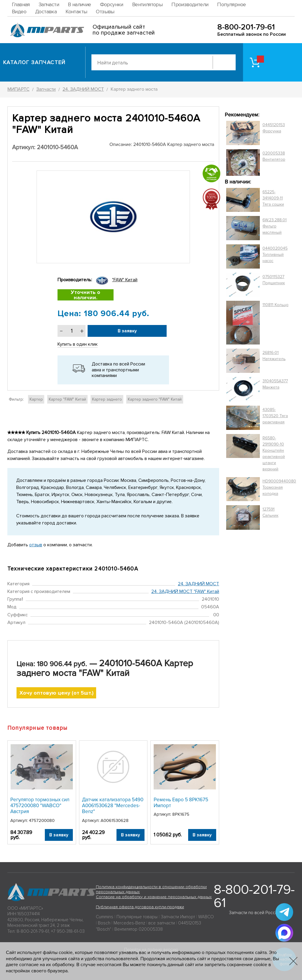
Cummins (105, 917)
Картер (36, 399)
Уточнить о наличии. (86, 295)
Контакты (76, 12)
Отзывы (105, 12)
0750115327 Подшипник (274, 280)
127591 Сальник (270, 512)
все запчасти (162, 923)
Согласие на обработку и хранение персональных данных (154, 897)
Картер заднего (107, 399)
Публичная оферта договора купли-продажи (140, 907)
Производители (190, 4)
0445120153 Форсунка (274, 128)
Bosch (104, 923)
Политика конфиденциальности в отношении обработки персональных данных (151, 889)
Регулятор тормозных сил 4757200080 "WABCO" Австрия (40, 806)
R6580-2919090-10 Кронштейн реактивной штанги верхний (274, 454)
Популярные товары (137, 917)
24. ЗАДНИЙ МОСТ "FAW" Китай (185, 591)
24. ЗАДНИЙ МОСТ (198, 584)
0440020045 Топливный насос (275, 255)
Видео (19, 12)
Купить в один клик (78, 344)
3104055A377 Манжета (275, 384)
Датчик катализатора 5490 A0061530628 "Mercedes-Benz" (113, 806)
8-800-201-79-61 (246, 27)
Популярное (231, 4)
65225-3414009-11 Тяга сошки (273, 198)
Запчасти (49, 4)
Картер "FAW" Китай (67, 399)
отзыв (36, 545)
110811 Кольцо (275, 305)
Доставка (46, 12)
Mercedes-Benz (129, 923)
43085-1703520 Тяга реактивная (275, 416)
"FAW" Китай (125, 280)
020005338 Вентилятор (274, 156)
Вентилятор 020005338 (139, 929)
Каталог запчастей (34, 62)
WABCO (206, 917)
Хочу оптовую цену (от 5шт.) (56, 693)
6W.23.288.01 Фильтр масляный (275, 226)
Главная (21, 4)
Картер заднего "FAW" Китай (155, 399)
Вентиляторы (147, 4)
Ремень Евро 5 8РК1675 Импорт (181, 803)
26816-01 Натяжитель (274, 356)
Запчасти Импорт (178, 917)
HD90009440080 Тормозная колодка (279, 487)
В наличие (79, 4)
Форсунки (112, 4)
